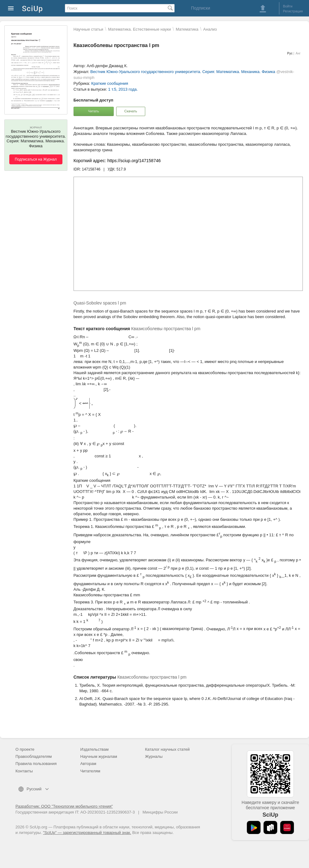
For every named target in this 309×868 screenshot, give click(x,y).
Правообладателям (34, 756)
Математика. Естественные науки (140, 29)
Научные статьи (88, 29)
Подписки (201, 8)
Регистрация (293, 11)
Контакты (24, 771)
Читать (93, 111)
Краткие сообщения (110, 83)
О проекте (25, 749)
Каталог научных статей (167, 749)
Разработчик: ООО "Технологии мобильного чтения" (64, 806)
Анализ (210, 29)
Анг (298, 53)
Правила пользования (36, 764)
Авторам (88, 764)
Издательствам (95, 749)
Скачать (131, 111)
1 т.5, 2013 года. (123, 89)
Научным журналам (99, 756)
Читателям (90, 771)
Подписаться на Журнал (36, 159)
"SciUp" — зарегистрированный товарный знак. (87, 833)
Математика (187, 29)
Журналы (154, 756)
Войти (288, 6)
